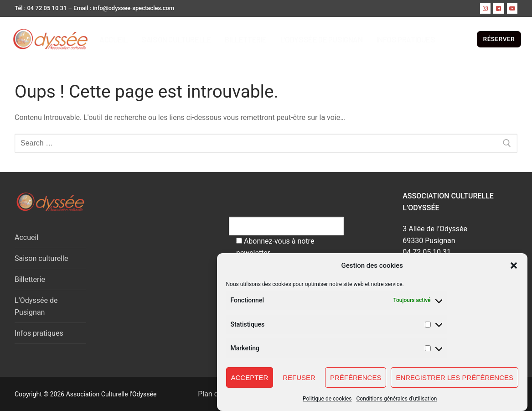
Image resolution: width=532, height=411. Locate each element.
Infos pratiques (39, 333)
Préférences (356, 378)
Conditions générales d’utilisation (397, 400)
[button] (514, 267)
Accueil (26, 237)
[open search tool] (469, 39)
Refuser (299, 378)
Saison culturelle (41, 258)
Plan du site (211, 394)
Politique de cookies (327, 400)
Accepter (250, 378)
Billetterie (30, 279)
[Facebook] (498, 8)
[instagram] (485, 8)
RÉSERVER (499, 39)
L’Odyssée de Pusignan (36, 306)
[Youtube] (512, 8)
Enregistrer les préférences (455, 378)
